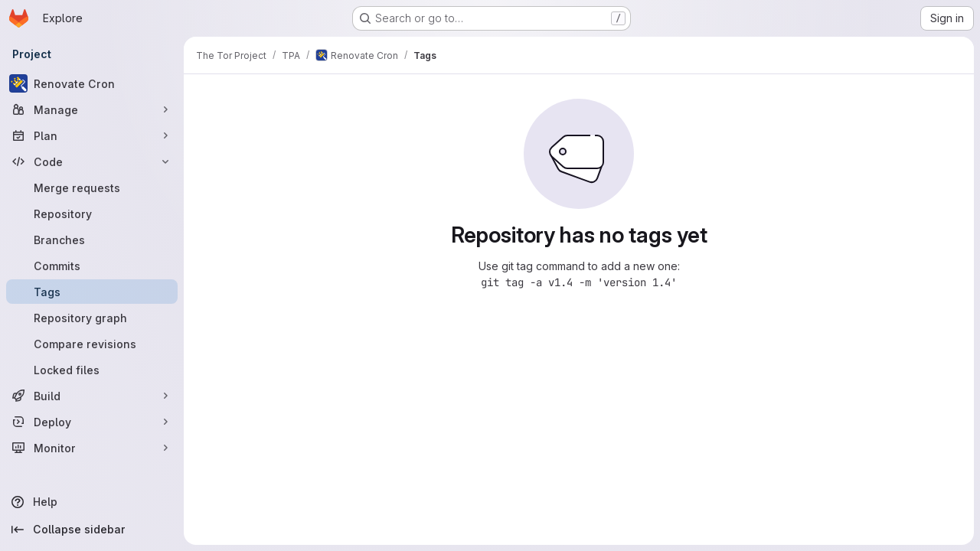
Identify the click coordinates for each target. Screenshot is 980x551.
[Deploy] (92, 422)
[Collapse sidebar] (92, 530)
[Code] (92, 161)
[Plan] (92, 135)
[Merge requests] (92, 187)
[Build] (92, 396)
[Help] (92, 502)
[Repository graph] (92, 318)
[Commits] (92, 266)
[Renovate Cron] (92, 83)
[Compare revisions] (92, 344)
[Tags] (92, 292)
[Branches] (92, 240)
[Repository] (92, 214)
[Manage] (92, 109)
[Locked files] (92, 370)
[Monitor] (92, 448)
